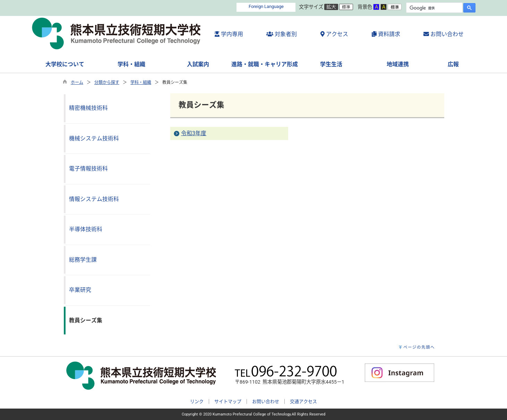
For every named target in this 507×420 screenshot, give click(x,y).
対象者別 (282, 34)
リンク (197, 401)
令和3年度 (194, 133)
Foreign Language (266, 6)
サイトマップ (228, 401)
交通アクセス (303, 401)
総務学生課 (83, 260)
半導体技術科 (86, 229)
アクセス (334, 34)
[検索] (434, 8)
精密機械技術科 (88, 108)
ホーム (77, 82)
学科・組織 (141, 82)
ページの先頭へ (419, 347)
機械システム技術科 (94, 138)
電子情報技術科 (88, 169)
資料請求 (386, 34)
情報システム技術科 (94, 199)
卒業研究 (80, 290)
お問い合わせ (444, 34)
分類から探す (107, 82)
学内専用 (229, 34)
